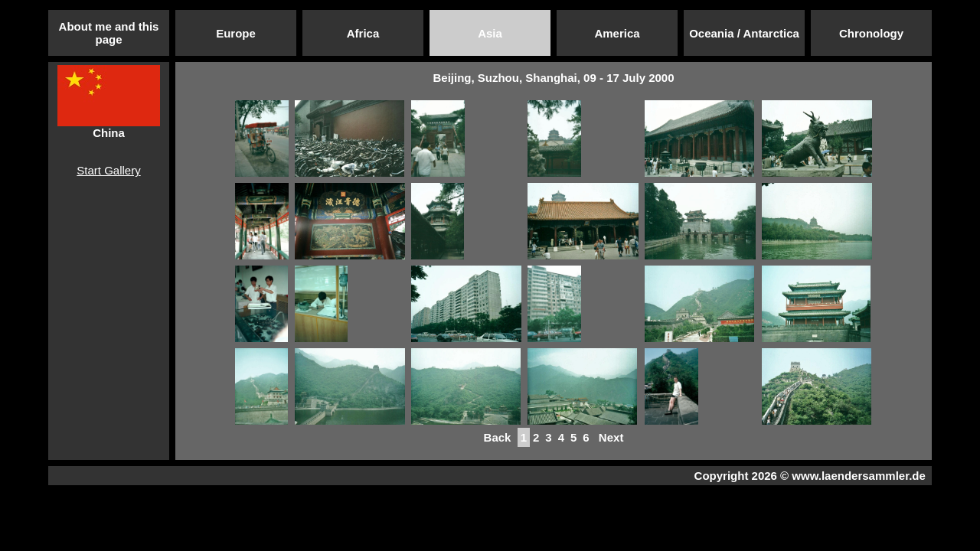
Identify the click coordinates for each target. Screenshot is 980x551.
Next (611, 437)
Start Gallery (108, 170)
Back (497, 437)
